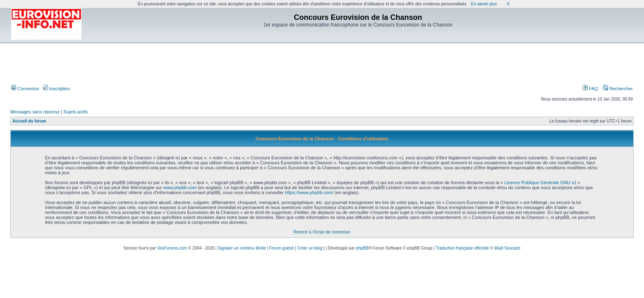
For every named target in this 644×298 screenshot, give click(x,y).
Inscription (56, 89)
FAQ (590, 89)
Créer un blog (310, 248)
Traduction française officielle (462, 248)
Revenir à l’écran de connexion (322, 232)
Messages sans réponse (35, 112)
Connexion (25, 89)
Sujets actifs (75, 112)
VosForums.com (172, 248)
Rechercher (618, 89)
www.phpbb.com (180, 187)
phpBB (362, 248)
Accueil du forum (29, 121)
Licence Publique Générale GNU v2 (540, 183)
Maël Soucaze (507, 248)
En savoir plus (484, 4)
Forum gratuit (281, 248)
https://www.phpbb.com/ (309, 192)
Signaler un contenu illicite (242, 248)
